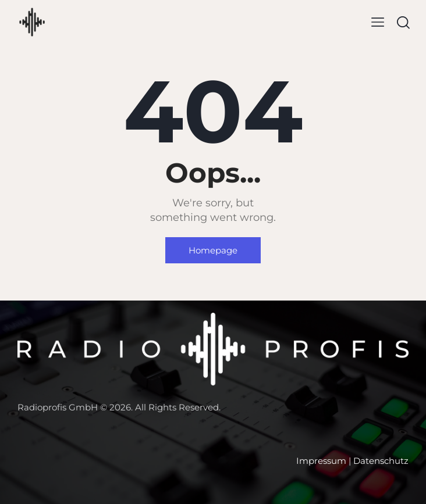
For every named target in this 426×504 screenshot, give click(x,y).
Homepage (213, 250)
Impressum (321, 461)
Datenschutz (381, 461)
